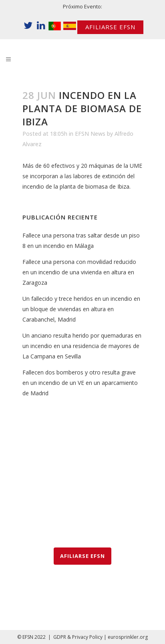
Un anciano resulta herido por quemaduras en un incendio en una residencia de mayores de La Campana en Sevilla (82, 346)
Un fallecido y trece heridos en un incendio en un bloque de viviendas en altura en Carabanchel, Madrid (81, 309)
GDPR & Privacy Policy (78, 637)
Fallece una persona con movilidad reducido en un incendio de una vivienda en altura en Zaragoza (79, 272)
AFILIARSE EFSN (110, 27)
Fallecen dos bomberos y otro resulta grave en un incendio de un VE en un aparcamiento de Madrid (80, 383)
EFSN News (90, 134)
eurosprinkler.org (128, 637)
